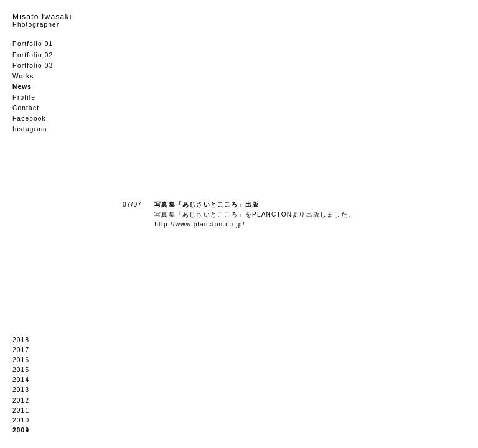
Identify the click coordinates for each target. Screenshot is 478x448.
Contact (26, 108)
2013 (21, 390)
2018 (21, 340)
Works (23, 76)
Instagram (30, 129)
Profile (24, 97)
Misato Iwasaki (42, 20)
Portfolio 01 (33, 44)
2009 (21, 430)
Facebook (29, 119)
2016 (21, 360)
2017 (21, 350)
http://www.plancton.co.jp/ (199, 224)
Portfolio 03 (33, 66)
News (22, 87)
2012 (21, 400)
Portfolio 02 (33, 55)
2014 (21, 380)
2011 (21, 410)
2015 (21, 370)
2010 (21, 420)
